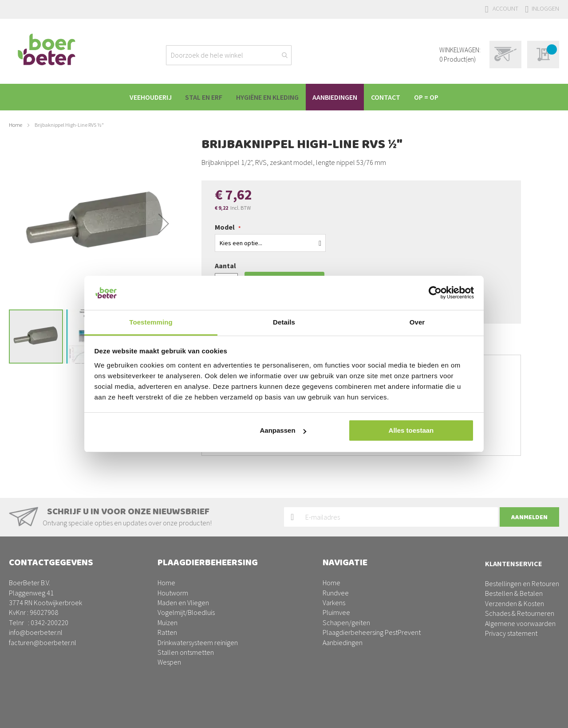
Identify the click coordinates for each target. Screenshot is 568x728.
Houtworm (173, 593)
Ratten (167, 632)
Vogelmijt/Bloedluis (186, 612)
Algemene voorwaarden (520, 623)
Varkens (334, 603)
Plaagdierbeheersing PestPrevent (372, 632)
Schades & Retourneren (520, 613)
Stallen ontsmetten (186, 652)
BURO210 (545, 714)
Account (505, 8)
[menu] (284, 97)
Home (16, 125)
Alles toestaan (411, 430)
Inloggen (545, 8)
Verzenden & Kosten (515, 603)
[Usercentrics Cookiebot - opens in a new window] (435, 293)
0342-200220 (49, 622)
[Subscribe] (529, 517)
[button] (164, 223)
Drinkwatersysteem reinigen (198, 642)
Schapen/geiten (346, 622)
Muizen (168, 622)
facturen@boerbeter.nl (43, 642)
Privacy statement (511, 633)
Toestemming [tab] (151, 322)
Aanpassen (283, 430)
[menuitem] (145, 97)
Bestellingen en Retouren (522, 583)
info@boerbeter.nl (36, 632)
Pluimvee (336, 612)
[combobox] (229, 55)
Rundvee (336, 593)
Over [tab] (417, 322)
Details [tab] (284, 322)
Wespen (169, 662)
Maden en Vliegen (183, 603)
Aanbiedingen (343, 642)
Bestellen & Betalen (514, 593)
